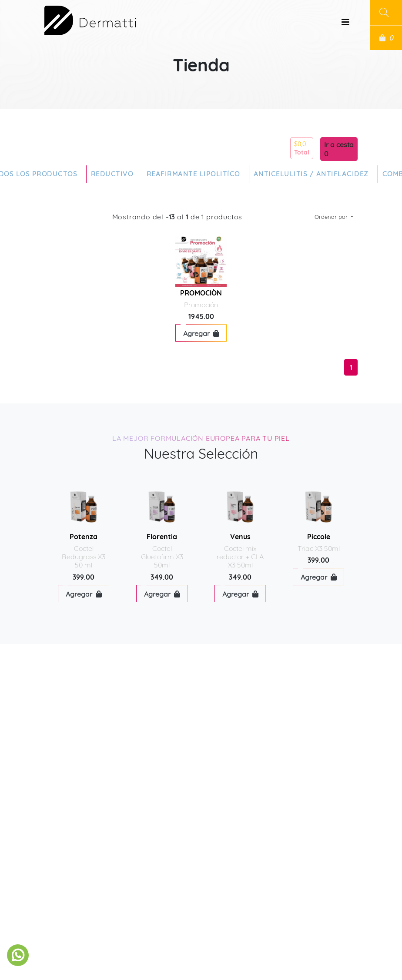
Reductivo (112, 174)
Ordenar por (332, 217)
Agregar (201, 333)
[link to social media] (18, 955)
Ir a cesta (339, 144)
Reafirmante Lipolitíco (193, 174)
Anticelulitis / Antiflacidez (311, 174)
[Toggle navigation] (345, 24)
